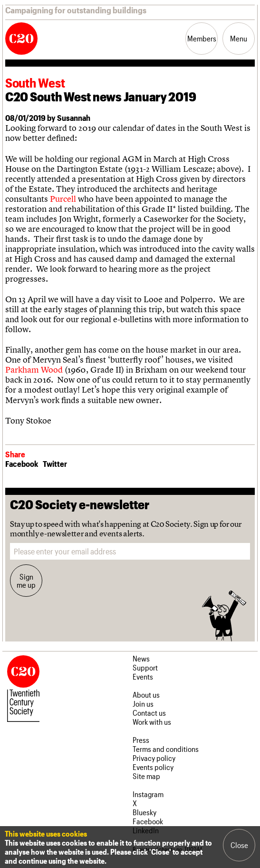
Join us (143, 704)
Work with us (152, 722)
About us (146, 695)
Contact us (149, 713)
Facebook (22, 464)
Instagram (148, 794)
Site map (146, 776)
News (141, 658)
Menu (239, 38)
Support (145, 667)
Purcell (63, 199)
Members (202, 38)
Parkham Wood (34, 370)
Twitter (55, 464)
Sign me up (26, 581)
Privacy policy (154, 758)
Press (141, 740)
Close (239, 845)
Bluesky (144, 812)
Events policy (153, 767)
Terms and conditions (166, 749)
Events (143, 676)
